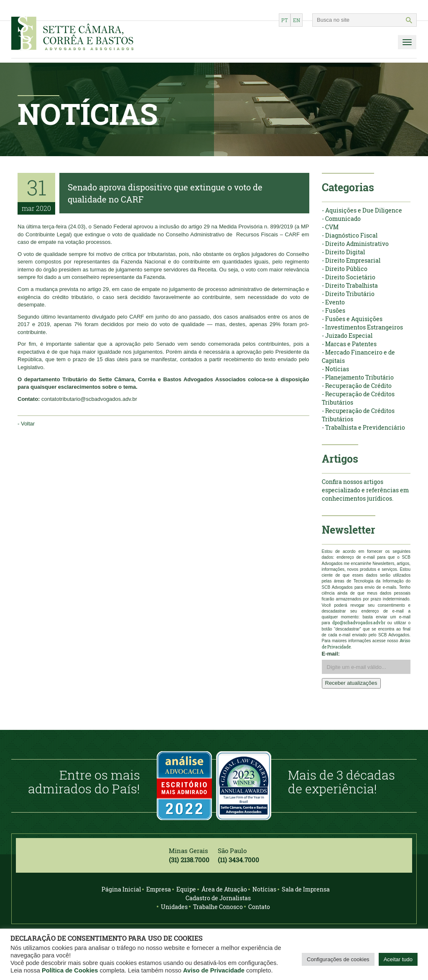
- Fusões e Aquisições (352, 319)
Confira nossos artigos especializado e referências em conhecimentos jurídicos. (365, 490)
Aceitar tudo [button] (398, 959)
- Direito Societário (349, 277)
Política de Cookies (70, 970)
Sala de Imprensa (306, 889)
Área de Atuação (224, 889)
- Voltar (26, 424)
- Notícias (335, 369)
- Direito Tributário (348, 294)
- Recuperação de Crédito (357, 386)
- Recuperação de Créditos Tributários (358, 398)
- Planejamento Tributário (358, 377)
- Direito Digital (343, 252)
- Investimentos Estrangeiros (362, 327)
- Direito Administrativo (355, 244)
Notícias (264, 889)
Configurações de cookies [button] (338, 959)
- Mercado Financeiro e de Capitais (358, 356)
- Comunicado (341, 219)
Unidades (174, 907)
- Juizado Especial (347, 336)
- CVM (330, 227)
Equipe (186, 889)
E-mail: (331, 654)
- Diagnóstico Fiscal (350, 235)
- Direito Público (345, 269)
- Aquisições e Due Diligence (362, 210)
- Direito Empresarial (351, 260)
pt (285, 20)
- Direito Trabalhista (350, 285)
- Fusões (334, 310)
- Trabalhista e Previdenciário (363, 427)
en (297, 20)
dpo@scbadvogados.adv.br (359, 623)
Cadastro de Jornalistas (218, 898)
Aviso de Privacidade (214, 970)
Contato (259, 907)
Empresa (159, 889)
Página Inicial (121, 889)
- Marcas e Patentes (349, 344)
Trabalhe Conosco (218, 907)
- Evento (333, 302)
